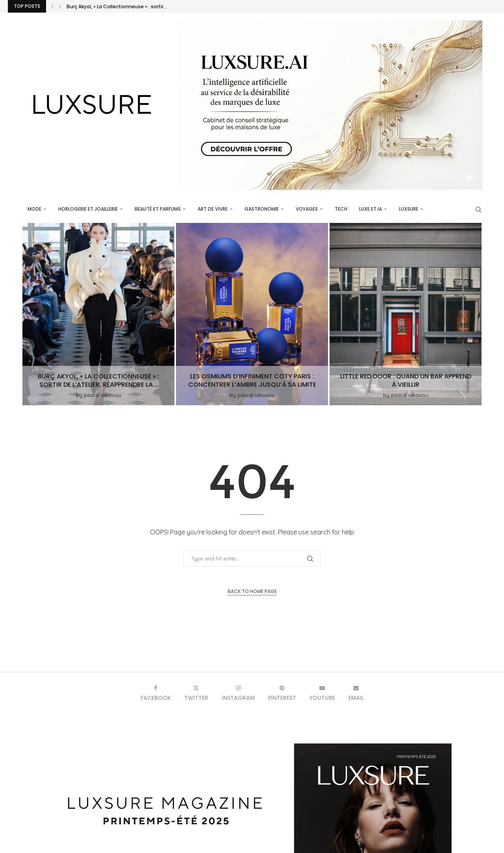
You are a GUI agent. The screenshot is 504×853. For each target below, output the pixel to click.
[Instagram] (238, 693)
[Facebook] (156, 693)
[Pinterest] (282, 693)
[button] (52, 6)
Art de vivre (213, 209)
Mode (34, 209)
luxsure (409, 209)
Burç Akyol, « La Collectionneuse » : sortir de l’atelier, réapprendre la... (98, 380)
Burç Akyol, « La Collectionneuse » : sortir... (117, 6)
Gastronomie (262, 209)
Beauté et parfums (158, 209)
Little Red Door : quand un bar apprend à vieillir (406, 380)
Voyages (307, 209)
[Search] (478, 210)
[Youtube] (322, 693)
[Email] (356, 693)
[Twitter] (196, 693)
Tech (341, 209)
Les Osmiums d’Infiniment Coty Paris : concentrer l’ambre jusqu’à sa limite (252, 380)
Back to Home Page (252, 591)
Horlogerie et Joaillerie (88, 209)
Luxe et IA (371, 209)
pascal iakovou (103, 395)
